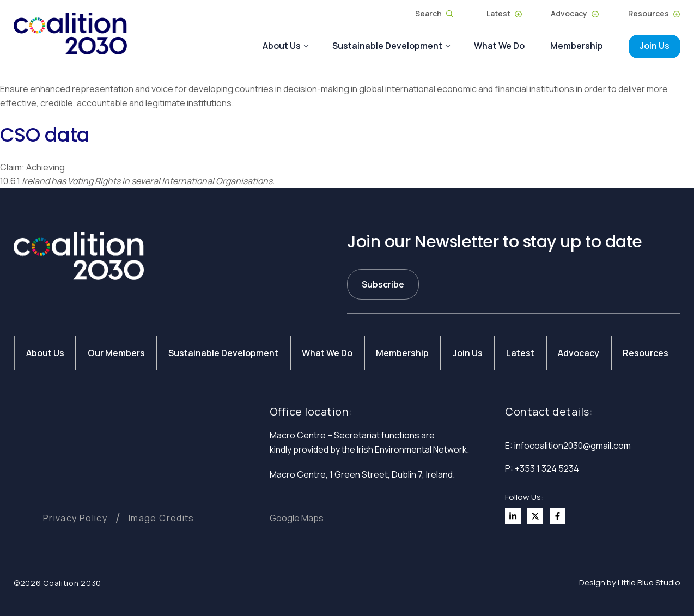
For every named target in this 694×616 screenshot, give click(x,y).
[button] (297, 518)
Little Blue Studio (649, 583)
